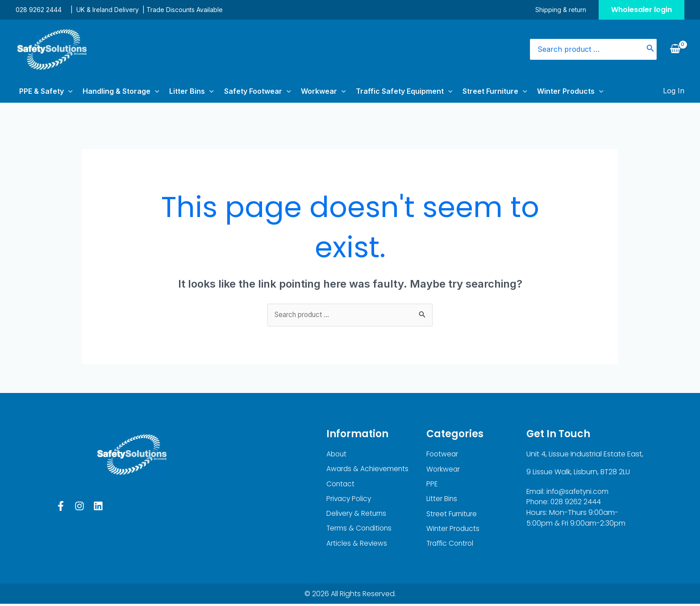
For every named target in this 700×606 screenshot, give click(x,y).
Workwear (297, 91)
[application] (65, 91)
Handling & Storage (112, 91)
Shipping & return (564, 10)
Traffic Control (451, 545)
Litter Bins (177, 91)
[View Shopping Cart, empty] (675, 49)
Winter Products (527, 91)
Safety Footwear (237, 91)
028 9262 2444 (39, 10)
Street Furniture (458, 91)
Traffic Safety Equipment (373, 91)
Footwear (443, 454)
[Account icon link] (674, 91)
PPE (432, 485)
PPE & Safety (42, 91)
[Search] (650, 49)
